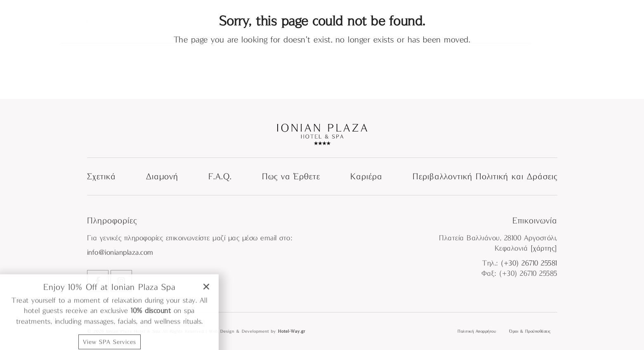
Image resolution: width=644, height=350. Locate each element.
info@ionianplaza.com (120, 253)
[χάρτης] (544, 248)
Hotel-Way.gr (292, 331)
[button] (206, 339)
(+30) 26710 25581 (529, 263)
